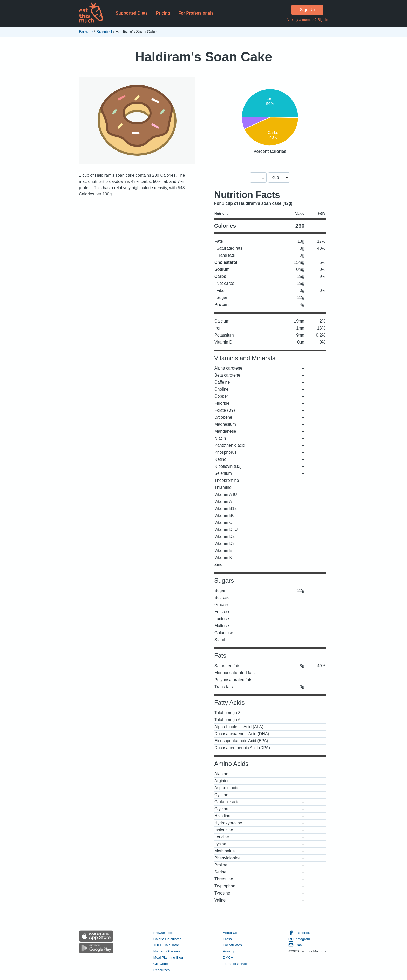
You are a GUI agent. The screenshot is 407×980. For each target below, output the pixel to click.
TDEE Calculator (166, 945)
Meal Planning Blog (168, 958)
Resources (162, 970)
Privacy (229, 951)
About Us (230, 933)
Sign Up (307, 10)
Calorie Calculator (167, 939)
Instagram (299, 939)
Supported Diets (132, 13)
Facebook (299, 933)
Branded (104, 32)
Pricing (163, 13)
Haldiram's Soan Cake (203, 57)
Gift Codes (162, 964)
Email (296, 945)
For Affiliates (232, 945)
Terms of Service (236, 964)
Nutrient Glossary (167, 951)
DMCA (228, 958)
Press (227, 939)
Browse (86, 32)
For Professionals (196, 13)
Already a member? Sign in (307, 20)
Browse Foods (164, 933)
